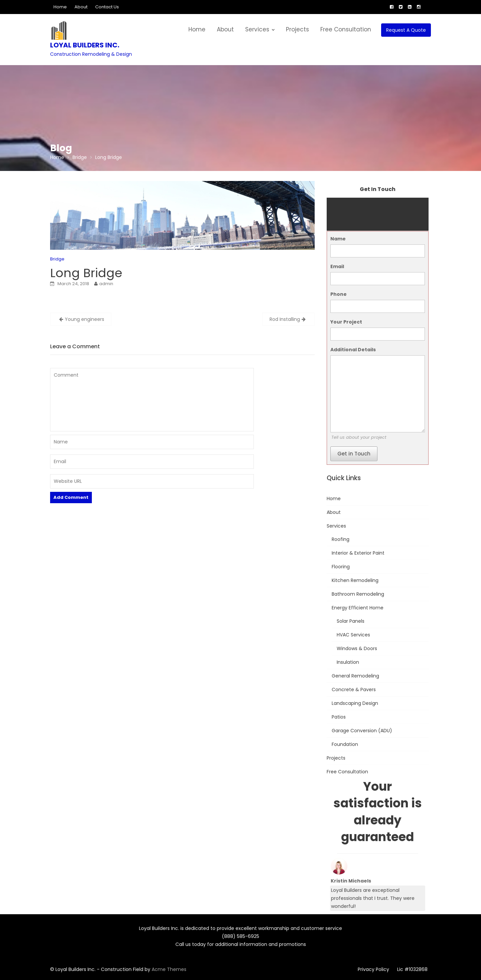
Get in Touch (354, 454)
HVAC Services (353, 635)
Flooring (341, 567)
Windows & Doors (357, 648)
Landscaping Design (355, 703)
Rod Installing (285, 319)
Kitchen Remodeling (355, 580)
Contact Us (107, 7)
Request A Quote (406, 30)
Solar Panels (351, 621)
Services (257, 29)
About (81, 7)
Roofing (341, 539)
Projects (297, 29)
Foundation (345, 744)
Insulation (348, 662)
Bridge (57, 259)
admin (106, 284)
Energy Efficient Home (358, 608)
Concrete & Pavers (354, 690)
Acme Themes (169, 969)
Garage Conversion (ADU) (362, 731)
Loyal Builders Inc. (85, 45)
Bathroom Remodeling (358, 594)
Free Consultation (346, 29)
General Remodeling (355, 676)
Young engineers (85, 319)
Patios (339, 717)
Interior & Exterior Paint (358, 553)
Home (60, 7)
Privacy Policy (373, 969)
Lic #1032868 (412, 969)
